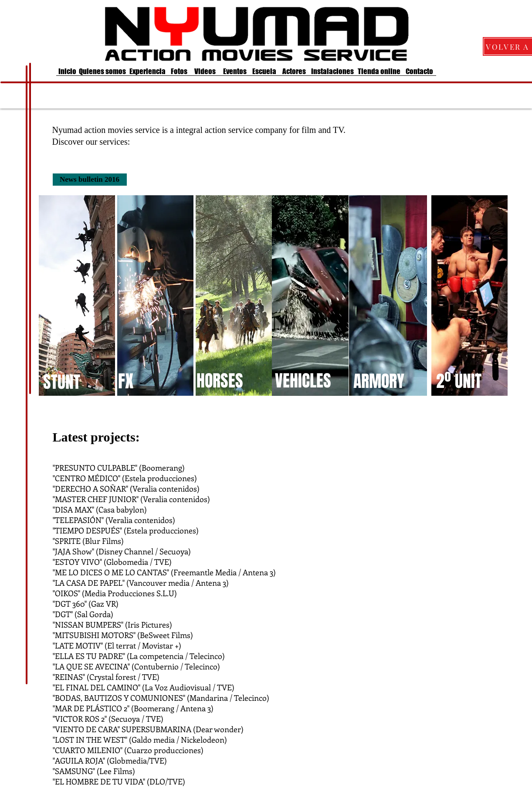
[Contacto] (420, 71)
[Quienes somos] (103, 71)
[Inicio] (68, 71)
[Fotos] (179, 71)
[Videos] (205, 71)
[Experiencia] (147, 71)
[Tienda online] (379, 71)
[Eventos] (235, 71)
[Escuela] (264, 71)
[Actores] (294, 71)
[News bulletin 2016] (90, 180)
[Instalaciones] (333, 71)
